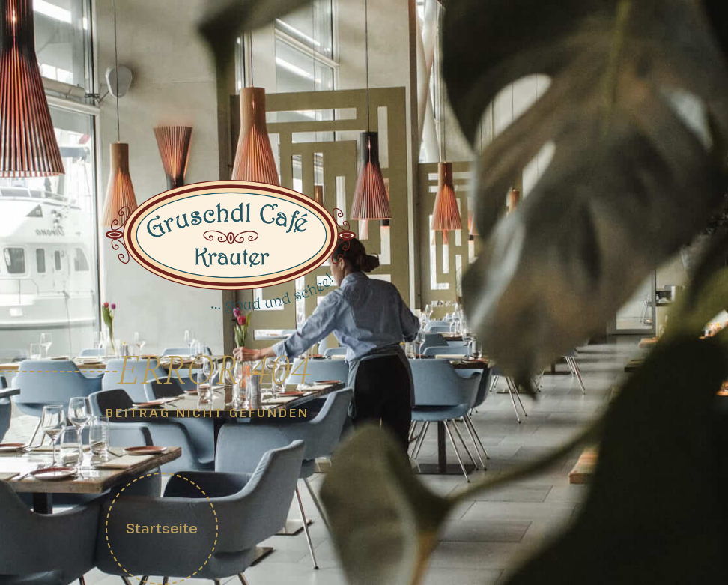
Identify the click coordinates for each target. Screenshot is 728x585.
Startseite (162, 528)
